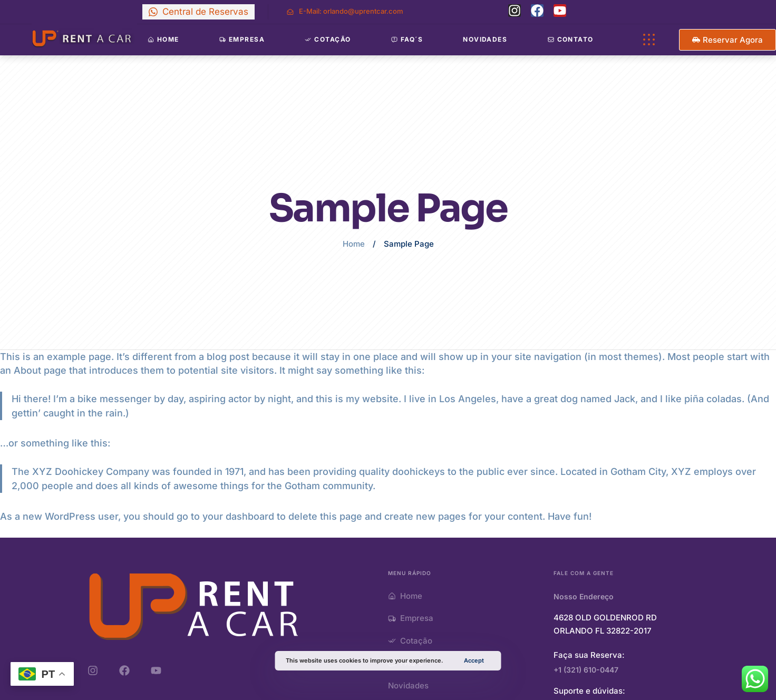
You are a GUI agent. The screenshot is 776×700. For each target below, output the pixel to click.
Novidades (485, 39)
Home (354, 244)
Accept (474, 660)
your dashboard (238, 516)
